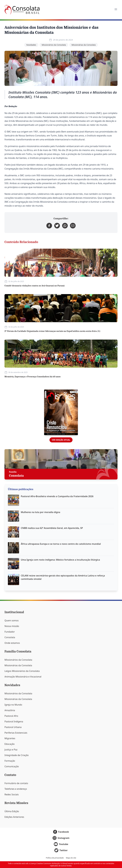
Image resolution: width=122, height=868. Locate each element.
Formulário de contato (16, 783)
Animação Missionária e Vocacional (23, 677)
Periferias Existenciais (16, 733)
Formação (10, 761)
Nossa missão (12, 626)
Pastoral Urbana (13, 727)
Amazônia (10, 710)
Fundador (10, 632)
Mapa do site (71, 858)
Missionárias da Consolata (84, 45)
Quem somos (12, 620)
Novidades (31, 45)
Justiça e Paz (11, 750)
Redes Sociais (12, 794)
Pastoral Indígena (14, 722)
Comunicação (12, 766)
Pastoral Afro (11, 716)
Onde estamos (12, 643)
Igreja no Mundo (13, 705)
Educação (10, 744)
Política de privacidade (55, 858)
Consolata (10, 637)
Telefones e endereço (16, 789)
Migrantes (10, 738)
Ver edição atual (61, 440)
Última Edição (12, 811)
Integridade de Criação (17, 755)
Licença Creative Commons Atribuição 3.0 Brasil (49, 863)
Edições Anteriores (14, 817)
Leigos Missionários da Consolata (22, 671)
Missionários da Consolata (54, 45)
